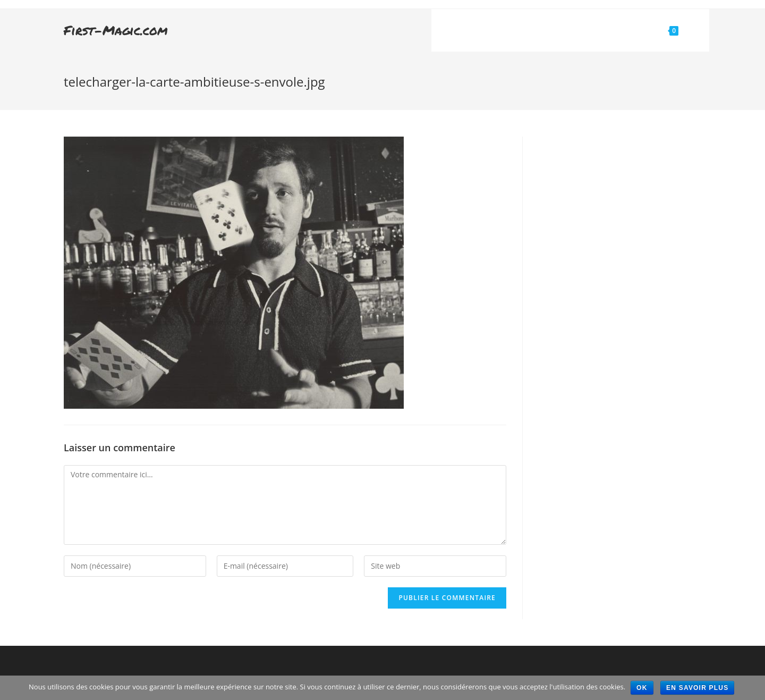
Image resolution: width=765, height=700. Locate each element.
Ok (642, 688)
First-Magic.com (116, 30)
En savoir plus (697, 688)
